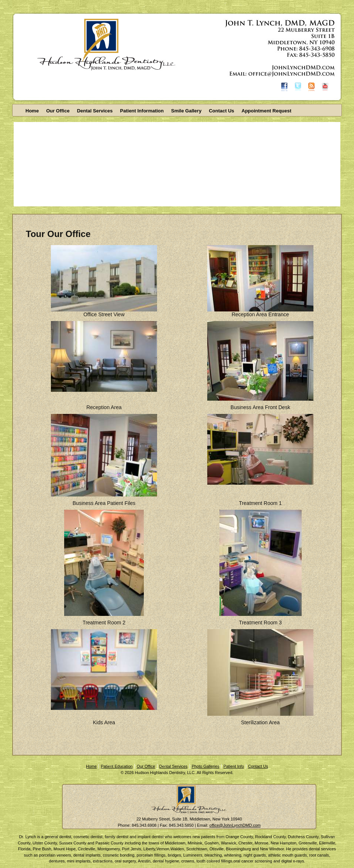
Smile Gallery (186, 111)
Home (32, 111)
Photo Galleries (206, 766)
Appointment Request (266, 111)
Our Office (58, 111)
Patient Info (234, 766)
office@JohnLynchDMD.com (235, 825)
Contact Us (221, 111)
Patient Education (117, 766)
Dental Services (95, 111)
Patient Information (142, 111)
